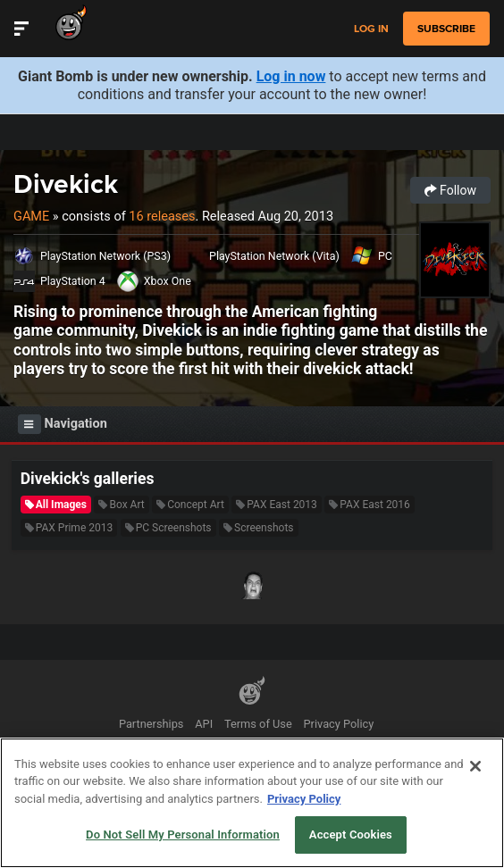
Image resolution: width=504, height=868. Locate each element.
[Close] (475, 766)
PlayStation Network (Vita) (274, 256)
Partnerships (151, 724)
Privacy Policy (339, 724)
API (204, 724)
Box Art (121, 505)
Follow (450, 190)
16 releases (162, 217)
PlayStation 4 (73, 281)
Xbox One (168, 281)
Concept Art (190, 505)
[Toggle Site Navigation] (21, 29)
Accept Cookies (351, 835)
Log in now (291, 76)
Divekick (66, 184)
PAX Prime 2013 (69, 528)
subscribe (446, 29)
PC (385, 256)
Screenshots (258, 528)
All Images (56, 505)
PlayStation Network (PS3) (105, 256)
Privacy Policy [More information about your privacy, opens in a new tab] (304, 799)
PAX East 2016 (370, 505)
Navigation (63, 424)
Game (31, 217)
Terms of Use (258, 724)
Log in (371, 29)
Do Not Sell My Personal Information (183, 835)
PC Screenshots (168, 528)
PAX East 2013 (277, 505)
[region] (252, 803)
